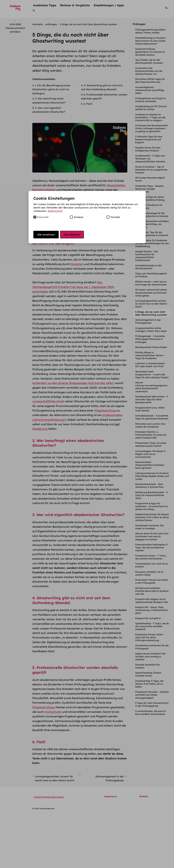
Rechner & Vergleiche (75, 5)
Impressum (110, 850)
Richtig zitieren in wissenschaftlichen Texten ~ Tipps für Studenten (150, 355)
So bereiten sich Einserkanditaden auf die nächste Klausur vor (149, 71)
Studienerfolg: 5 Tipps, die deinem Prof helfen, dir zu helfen (149, 684)
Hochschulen (53, 765)
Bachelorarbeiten (44, 190)
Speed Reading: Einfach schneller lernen (148, 674)
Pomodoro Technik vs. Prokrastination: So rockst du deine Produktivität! (151, 435)
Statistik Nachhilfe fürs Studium (148, 666)
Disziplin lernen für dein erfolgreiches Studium (148, 149)
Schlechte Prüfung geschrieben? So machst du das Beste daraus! (150, 52)
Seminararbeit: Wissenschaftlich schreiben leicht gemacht (150, 465)
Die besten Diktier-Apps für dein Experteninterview (150, 81)
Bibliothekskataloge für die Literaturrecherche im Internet (152, 215)
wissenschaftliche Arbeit (48, 401)
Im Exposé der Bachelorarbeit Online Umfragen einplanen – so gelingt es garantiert (151, 128)
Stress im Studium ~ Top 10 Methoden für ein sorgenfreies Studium (151, 170)
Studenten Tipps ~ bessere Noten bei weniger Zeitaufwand (149, 189)
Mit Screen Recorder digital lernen (150, 179)
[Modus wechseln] (166, 8)
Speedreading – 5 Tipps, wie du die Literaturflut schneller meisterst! (152, 626)
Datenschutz (55, 211)
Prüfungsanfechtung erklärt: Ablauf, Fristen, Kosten (151, 31)
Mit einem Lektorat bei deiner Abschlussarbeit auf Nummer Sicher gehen (151, 293)
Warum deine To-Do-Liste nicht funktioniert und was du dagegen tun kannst (152, 536)
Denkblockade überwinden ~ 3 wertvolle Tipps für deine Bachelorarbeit (152, 399)
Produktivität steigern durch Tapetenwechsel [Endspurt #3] (152, 601)
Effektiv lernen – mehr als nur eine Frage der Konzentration (151, 283)
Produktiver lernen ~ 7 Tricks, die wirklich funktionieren (151, 557)
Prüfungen (139, 24)
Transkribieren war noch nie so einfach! (152, 565)
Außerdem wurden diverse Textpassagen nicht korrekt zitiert (73, 383)
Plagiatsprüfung (105, 410)
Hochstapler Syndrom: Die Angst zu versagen (149, 527)
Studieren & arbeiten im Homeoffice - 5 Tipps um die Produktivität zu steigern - (150, 117)
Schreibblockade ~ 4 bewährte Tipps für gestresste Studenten (152, 417)
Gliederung (40, 429)
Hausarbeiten (116, 185)
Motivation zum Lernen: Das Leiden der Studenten (150, 425)
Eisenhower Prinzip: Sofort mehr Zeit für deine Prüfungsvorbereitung (149, 637)
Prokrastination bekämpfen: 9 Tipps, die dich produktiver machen (151, 547)
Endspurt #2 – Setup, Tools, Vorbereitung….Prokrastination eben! (152, 610)
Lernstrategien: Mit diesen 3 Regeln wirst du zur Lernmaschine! (150, 454)
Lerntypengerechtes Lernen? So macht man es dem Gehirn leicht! (151, 304)
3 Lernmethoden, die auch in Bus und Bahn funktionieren (150, 713)
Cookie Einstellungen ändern (49, 850)
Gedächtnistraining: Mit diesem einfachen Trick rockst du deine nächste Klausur (152, 517)
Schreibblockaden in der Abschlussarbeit (148, 267)
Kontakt (144, 850)
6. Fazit (88, 104)
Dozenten (77, 264)
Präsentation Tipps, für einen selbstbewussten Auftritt (151, 444)
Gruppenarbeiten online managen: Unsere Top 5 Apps (151, 330)
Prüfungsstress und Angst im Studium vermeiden (151, 100)
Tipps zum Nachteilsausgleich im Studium (151, 275)
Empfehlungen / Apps (109, 5)
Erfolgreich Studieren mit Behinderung (149, 206)
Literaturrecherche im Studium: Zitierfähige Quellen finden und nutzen (152, 476)
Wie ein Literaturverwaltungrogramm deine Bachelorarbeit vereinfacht (151, 387)
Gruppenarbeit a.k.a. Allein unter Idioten (150, 409)
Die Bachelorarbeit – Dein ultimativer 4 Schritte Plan (150, 486)
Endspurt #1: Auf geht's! (148, 618)
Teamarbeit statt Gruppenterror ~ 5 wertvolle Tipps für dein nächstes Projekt (152, 375)
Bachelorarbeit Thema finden (151, 347)
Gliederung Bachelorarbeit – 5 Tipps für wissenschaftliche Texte (151, 495)
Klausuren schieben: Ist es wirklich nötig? (149, 573)
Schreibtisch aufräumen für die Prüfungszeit (152, 647)
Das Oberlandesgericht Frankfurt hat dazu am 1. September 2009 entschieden (73, 287)
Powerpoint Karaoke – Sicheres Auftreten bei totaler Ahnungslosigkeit (152, 695)
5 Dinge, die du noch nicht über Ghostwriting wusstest (151, 313)
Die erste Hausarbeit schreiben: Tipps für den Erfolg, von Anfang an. (152, 224)
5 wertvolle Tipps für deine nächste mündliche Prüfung (150, 198)
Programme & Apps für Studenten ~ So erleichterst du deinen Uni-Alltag (151, 506)
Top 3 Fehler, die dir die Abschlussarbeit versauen (149, 61)
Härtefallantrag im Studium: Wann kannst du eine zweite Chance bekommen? (151, 41)
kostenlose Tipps (45, 5)
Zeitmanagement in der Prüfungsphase (148, 321)
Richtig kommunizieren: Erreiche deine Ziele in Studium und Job (152, 591)
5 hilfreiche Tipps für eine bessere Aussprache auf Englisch (149, 139)
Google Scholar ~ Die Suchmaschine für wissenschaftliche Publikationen (146, 256)
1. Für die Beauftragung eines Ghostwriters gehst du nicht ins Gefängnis (51, 89)
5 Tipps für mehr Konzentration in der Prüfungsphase (152, 704)
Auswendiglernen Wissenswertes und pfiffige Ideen (150, 90)
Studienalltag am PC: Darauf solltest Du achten (151, 108)
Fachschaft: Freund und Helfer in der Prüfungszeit (152, 581)
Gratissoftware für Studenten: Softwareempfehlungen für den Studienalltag (152, 243)
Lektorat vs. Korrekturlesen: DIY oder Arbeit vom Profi (150, 365)
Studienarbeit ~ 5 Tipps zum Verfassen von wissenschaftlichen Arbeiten (151, 159)
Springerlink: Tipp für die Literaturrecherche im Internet (152, 234)
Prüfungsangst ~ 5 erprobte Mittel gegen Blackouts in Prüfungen (150, 339)
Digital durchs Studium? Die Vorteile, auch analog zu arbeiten (150, 657)
